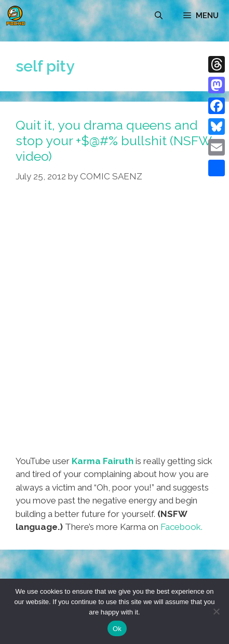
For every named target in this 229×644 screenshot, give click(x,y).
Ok (117, 629)
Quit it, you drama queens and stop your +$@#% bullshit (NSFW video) (113, 141)
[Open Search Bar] (159, 16)
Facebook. (181, 527)
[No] (216, 611)
